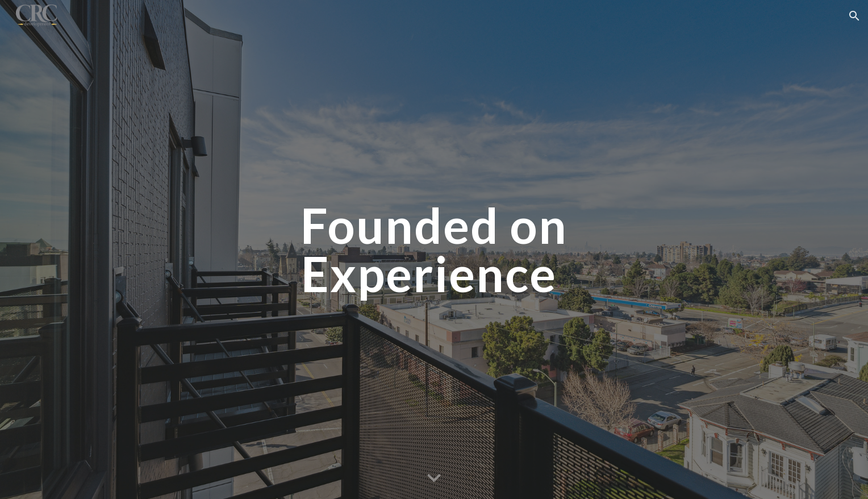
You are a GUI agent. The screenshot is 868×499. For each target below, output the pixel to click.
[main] (434, 250)
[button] (854, 16)
